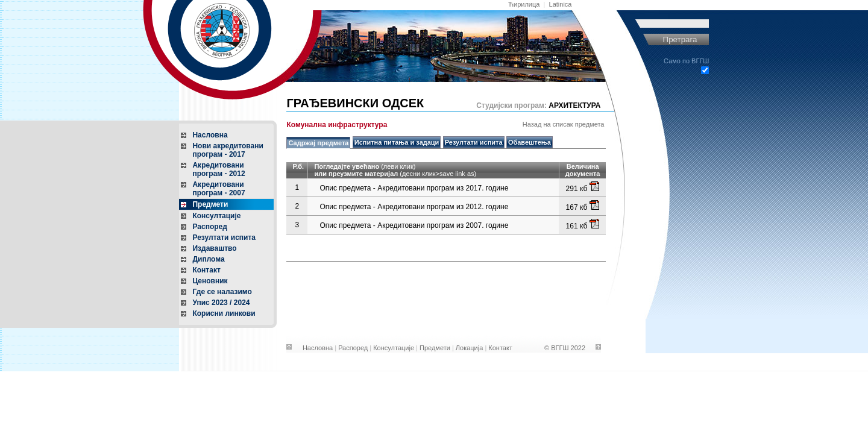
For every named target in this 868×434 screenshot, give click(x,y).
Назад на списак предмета (564, 124)
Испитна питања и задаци (397, 142)
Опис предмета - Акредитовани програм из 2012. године (414, 207)
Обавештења (530, 142)
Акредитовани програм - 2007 (219, 189)
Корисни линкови (224, 313)
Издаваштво (214, 248)
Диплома (208, 259)
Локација (470, 348)
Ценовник (210, 281)
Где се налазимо (222, 292)
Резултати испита (224, 237)
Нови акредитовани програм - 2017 (228, 150)
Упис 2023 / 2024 (221, 303)
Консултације (216, 216)
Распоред (209, 227)
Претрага (680, 39)
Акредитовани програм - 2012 (219, 169)
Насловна (210, 135)
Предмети (210, 204)
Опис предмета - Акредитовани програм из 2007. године (414, 225)
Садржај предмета (318, 143)
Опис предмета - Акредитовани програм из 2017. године (414, 188)
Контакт (206, 270)
